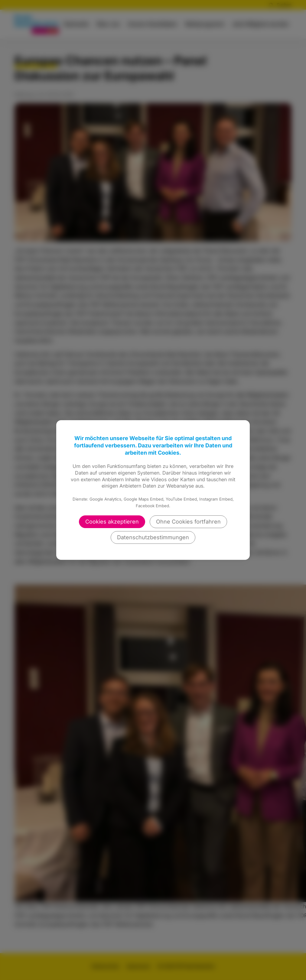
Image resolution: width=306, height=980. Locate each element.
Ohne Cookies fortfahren (188, 522)
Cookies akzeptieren (112, 522)
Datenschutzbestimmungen (153, 537)
